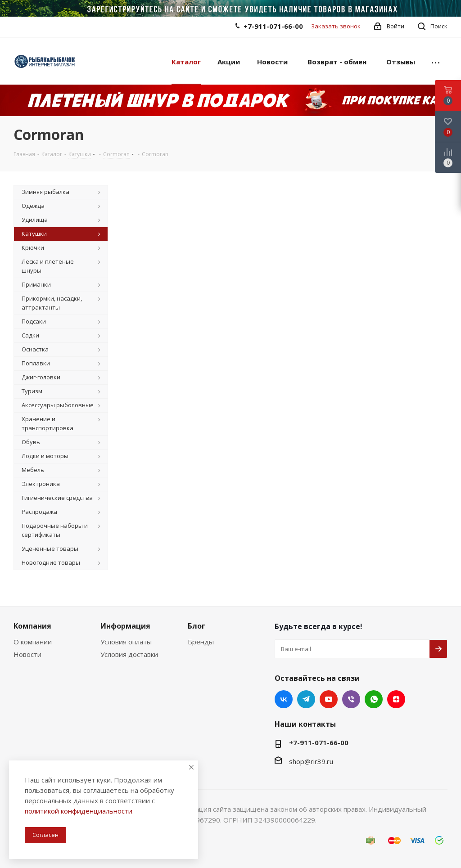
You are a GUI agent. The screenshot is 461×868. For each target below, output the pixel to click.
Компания (32, 626)
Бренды (201, 642)
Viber (351, 699)
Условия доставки (129, 654)
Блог (197, 626)
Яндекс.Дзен (396, 699)
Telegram (306, 699)
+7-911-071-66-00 (273, 26)
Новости (27, 654)
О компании (33, 642)
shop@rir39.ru (311, 761)
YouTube (329, 699)
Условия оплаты (126, 642)
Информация (125, 626)
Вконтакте (284, 699)
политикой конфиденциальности (79, 811)
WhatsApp (374, 699)
